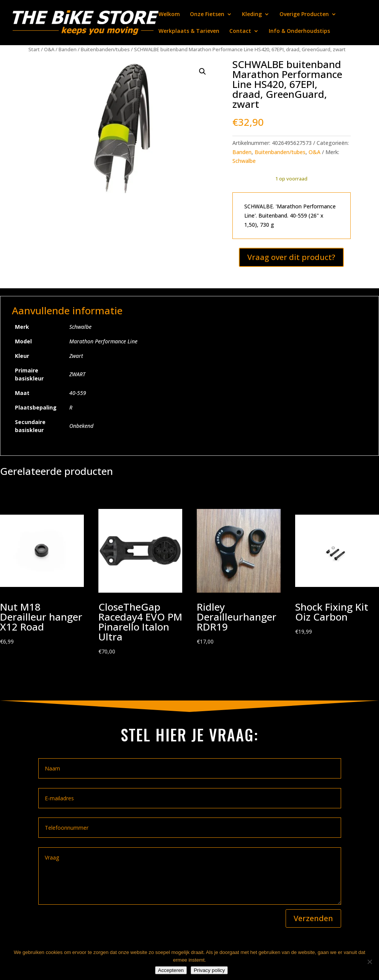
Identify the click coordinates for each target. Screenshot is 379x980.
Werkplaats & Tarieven (189, 31)
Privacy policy (209, 970)
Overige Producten (304, 15)
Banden (68, 49)
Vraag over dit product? (291, 257)
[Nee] (369, 962)
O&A (49, 49)
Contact (240, 31)
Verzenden (313, 918)
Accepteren (171, 970)
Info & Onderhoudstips (299, 31)
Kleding (252, 15)
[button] (203, 72)
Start (34, 49)
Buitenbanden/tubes (105, 49)
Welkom (169, 15)
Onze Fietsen (207, 15)
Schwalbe (244, 161)
